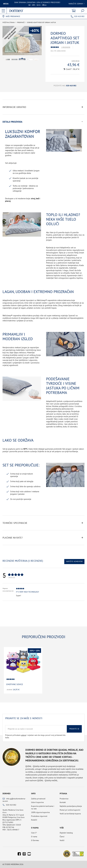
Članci (62, 837)
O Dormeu (35, 840)
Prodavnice (64, 799)
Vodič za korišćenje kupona (70, 814)
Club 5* (34, 833)
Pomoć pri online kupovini (70, 810)
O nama (34, 837)
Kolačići (34, 820)
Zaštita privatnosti (38, 799)
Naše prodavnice (13, 16)
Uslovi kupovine (37, 802)
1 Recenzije (66, 47)
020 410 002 (79, 16)
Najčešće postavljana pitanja (71, 806)
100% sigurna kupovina (40, 812)
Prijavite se (74, 729)
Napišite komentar (74, 561)
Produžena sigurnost (39, 816)
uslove (23, 735)
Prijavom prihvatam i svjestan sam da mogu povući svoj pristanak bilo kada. (35, 736)
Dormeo (7, 793)
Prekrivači (21, 22)
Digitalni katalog (66, 833)
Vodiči (62, 840)
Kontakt (63, 802)
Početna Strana (9, 22)
